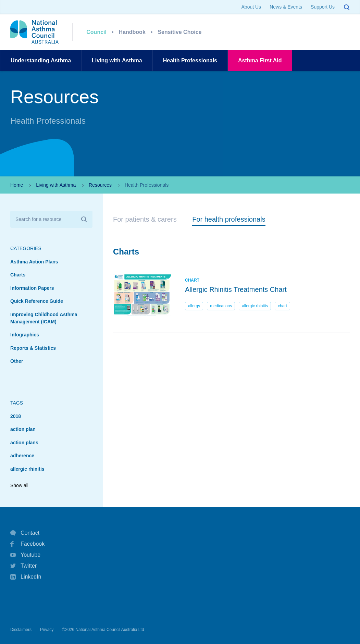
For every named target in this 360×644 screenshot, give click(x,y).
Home (17, 185)
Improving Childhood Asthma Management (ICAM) (44, 318)
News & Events (286, 7)
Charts (18, 275)
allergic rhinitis (27, 469)
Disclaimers (21, 630)
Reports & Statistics (33, 348)
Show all (19, 485)
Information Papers (32, 288)
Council (96, 32)
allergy (194, 306)
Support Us (323, 7)
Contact (25, 533)
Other (17, 361)
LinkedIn (26, 577)
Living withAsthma (117, 60)
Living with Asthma (56, 185)
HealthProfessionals (190, 60)
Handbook (132, 32)
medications (221, 306)
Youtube (25, 555)
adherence (22, 456)
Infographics (25, 335)
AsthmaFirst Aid (260, 60)
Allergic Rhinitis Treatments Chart (236, 289)
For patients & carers (145, 219)
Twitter (23, 566)
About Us (251, 7)
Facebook (27, 544)
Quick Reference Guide (37, 301)
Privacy (47, 630)
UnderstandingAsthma (41, 60)
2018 (16, 416)
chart (282, 306)
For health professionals (229, 219)
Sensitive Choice (179, 32)
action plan (23, 429)
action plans (24, 443)
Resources (100, 185)
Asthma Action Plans (34, 262)
